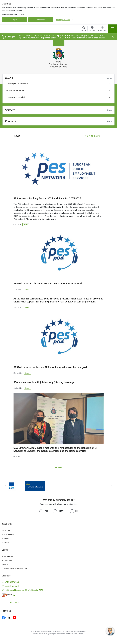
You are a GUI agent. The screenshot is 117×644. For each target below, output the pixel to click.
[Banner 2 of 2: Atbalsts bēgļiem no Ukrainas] (35, 486)
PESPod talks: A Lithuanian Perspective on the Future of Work (48, 283)
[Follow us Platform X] (9, 618)
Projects (5, 538)
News (26, 225)
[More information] (14, 595)
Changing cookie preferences (14, 568)
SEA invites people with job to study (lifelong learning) (44, 382)
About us (6, 542)
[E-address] (7, 595)
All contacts (14, 602)
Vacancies (6, 530)
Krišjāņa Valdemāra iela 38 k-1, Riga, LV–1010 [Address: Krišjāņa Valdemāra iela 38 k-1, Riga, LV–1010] (24, 590)
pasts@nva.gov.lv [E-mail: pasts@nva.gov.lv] (12, 586)
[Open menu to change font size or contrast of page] (102, 29)
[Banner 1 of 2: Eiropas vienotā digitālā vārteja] (12, 486)
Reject (14, 20)
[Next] (111, 486)
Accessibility (7, 560)
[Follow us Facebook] (4, 618)
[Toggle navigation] (113, 29)
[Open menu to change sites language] (92, 29)
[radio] (44, 511)
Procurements (8, 534)
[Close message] (113, 37)
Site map (6, 564)
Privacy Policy (7, 556)
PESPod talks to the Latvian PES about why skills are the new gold (50, 367)
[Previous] (6, 486)
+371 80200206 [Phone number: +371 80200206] (12, 582)
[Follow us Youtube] (15, 617)
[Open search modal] (84, 29)
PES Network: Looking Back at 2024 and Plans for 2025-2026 (47, 198)
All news (59, 467)
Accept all (41, 20)
